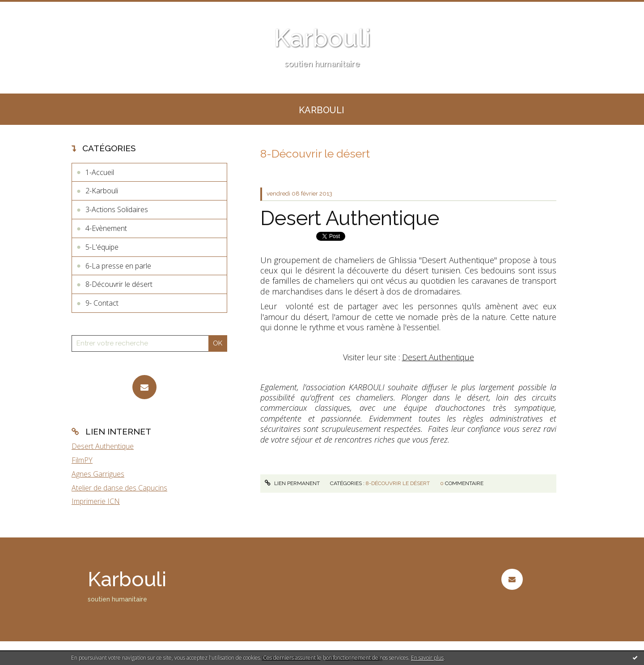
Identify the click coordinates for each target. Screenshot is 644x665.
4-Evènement (106, 228)
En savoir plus (427, 658)
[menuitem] (322, 109)
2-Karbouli (102, 191)
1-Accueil (100, 172)
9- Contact (102, 303)
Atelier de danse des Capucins (119, 488)
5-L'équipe (102, 247)
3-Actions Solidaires (117, 209)
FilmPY (82, 460)
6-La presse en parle (118, 266)
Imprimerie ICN (96, 501)
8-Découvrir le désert (119, 284)
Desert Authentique (103, 446)
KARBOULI (322, 110)
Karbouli (322, 38)
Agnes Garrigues (98, 474)
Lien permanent (292, 483)
